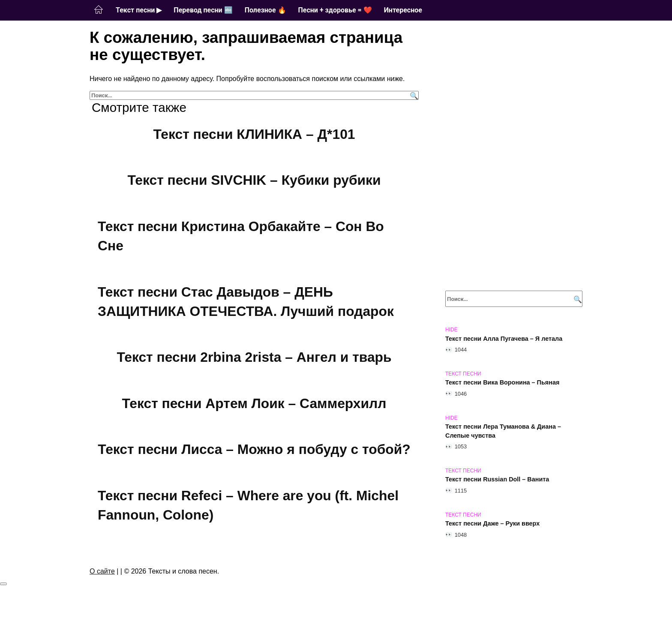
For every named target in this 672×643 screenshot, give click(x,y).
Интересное (403, 10)
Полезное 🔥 (265, 10)
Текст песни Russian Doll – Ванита (497, 480)
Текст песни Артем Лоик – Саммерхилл (254, 403)
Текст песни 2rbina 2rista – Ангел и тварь (254, 357)
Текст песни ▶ (139, 10)
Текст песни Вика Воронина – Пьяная (502, 383)
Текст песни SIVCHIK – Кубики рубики (254, 180)
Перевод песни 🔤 (203, 10)
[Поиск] (413, 95)
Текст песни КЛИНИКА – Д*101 (254, 134)
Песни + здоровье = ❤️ (335, 10)
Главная (99, 10)
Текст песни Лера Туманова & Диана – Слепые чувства (503, 431)
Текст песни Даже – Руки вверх (492, 524)
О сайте (102, 575)
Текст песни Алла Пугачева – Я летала (504, 339)
